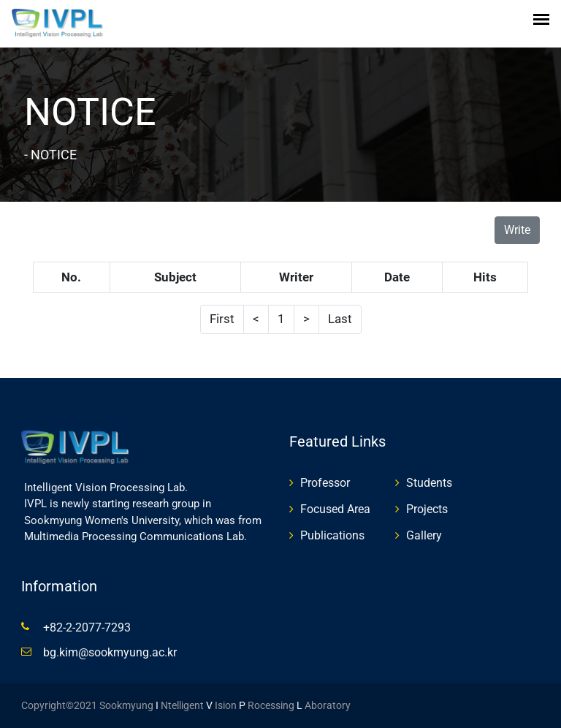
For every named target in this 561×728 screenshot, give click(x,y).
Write (517, 230)
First (222, 319)
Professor (325, 483)
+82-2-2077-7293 (87, 627)
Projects (427, 509)
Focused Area (335, 509)
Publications (332, 535)
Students (429, 483)
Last (340, 319)
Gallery (424, 535)
